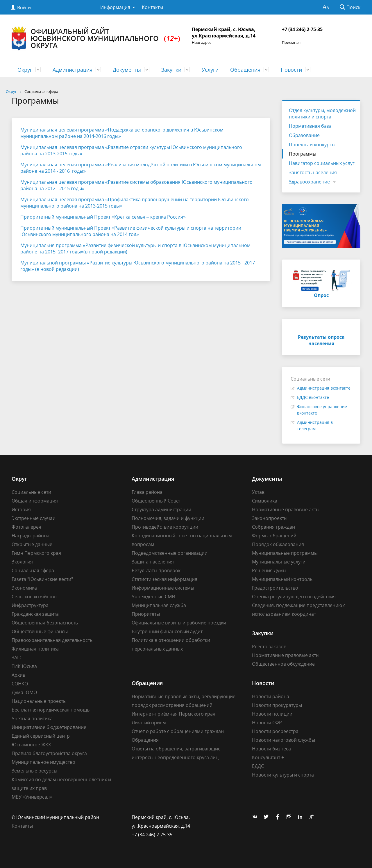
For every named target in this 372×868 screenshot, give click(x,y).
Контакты (152, 7)
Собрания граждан (273, 527)
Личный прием (149, 723)
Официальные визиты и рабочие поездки (179, 623)
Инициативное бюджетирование (49, 727)
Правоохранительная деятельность (52, 640)
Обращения (245, 70)
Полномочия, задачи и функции (168, 518)
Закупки (171, 70)
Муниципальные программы (285, 553)
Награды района (31, 536)
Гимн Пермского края (36, 553)
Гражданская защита (35, 614)
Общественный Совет (156, 501)
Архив (18, 675)
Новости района (271, 696)
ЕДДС (258, 766)
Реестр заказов (269, 647)
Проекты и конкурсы (312, 145)
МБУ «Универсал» (32, 797)
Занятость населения (313, 172)
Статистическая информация (164, 579)
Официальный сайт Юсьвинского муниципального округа (96, 38)
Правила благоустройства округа (49, 753)
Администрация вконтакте (324, 388)
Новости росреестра (275, 731)
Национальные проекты (39, 701)
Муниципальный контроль (282, 579)
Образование (304, 135)
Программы (303, 154)
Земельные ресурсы (34, 771)
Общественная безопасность (45, 623)
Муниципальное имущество (43, 762)
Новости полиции (272, 714)
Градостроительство (275, 588)
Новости (291, 70)
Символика (265, 501)
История (21, 509)
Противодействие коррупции (165, 527)
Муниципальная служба (159, 605)
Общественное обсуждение (283, 664)
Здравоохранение (309, 182)
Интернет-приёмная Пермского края (174, 714)
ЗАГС (17, 658)
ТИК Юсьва (24, 666)
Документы (127, 70)
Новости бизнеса (271, 749)
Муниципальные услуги (279, 562)
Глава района (147, 492)
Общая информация (35, 501)
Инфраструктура (30, 605)
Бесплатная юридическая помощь (51, 710)
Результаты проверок (156, 570)
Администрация (73, 70)
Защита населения (153, 562)
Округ (25, 70)
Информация (115, 7)
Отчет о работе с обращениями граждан (178, 731)
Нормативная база (310, 126)
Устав (258, 492)
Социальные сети (31, 492)
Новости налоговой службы (284, 740)
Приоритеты (146, 614)
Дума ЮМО (24, 692)
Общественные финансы (40, 631)
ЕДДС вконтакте (313, 397)
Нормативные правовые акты (286, 509)
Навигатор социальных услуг (322, 163)
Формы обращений (274, 536)
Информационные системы (163, 588)
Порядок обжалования (278, 544)
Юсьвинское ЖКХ (31, 745)
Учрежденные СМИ (153, 597)
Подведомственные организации (170, 553)
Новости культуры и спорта (283, 775)
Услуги (210, 70)
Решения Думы (269, 570)
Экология (22, 562)
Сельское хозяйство (34, 597)
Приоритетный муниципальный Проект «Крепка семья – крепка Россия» (103, 217)
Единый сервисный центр (41, 736)
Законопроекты (270, 518)
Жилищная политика (35, 649)
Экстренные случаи (34, 518)
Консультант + (268, 757)
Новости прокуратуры (277, 705)
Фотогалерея (26, 527)
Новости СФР (267, 723)
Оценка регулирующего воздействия (294, 597)
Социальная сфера (33, 570)
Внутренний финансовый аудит (167, 631)
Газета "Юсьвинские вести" (42, 579)
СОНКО (20, 684)
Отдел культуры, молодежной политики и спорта (322, 114)
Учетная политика (32, 718)
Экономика (24, 588)
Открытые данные (32, 544)
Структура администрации (161, 509)
